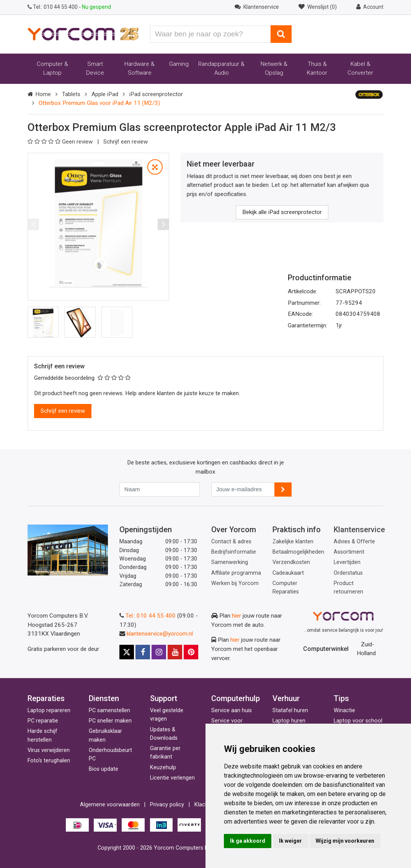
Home (43, 94)
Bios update (104, 769)
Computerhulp (236, 698)
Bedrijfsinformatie (234, 552)
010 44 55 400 (53, 7)
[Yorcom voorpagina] (83, 34)
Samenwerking (230, 562)
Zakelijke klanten (293, 542)
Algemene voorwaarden (110, 805)
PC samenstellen (109, 710)
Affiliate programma (236, 573)
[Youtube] (175, 652)
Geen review (61, 142)
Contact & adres (231, 542)
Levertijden (347, 562)
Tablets (71, 94)
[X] (127, 652)
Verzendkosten (291, 562)
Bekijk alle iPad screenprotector (282, 212)
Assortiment (349, 552)
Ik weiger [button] (290, 841)
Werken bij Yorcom (235, 583)
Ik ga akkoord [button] (248, 841)
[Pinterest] (191, 652)
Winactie (344, 710)
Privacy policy (167, 805)
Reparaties (46, 698)
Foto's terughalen (49, 761)
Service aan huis (232, 710)
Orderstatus (348, 573)
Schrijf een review (126, 142)
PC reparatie (43, 721)
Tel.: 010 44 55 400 (151, 616)
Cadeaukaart (288, 573)
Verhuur (286, 698)
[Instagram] (159, 652)
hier (236, 616)
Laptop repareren (49, 710)
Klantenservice (359, 530)
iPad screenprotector (156, 94)
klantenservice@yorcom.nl (160, 634)
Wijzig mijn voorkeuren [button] (345, 841)
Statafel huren (290, 710)
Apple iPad (105, 94)
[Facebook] (143, 652)
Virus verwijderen (49, 750)
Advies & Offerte (354, 542)
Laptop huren (289, 721)
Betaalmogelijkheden (298, 552)
